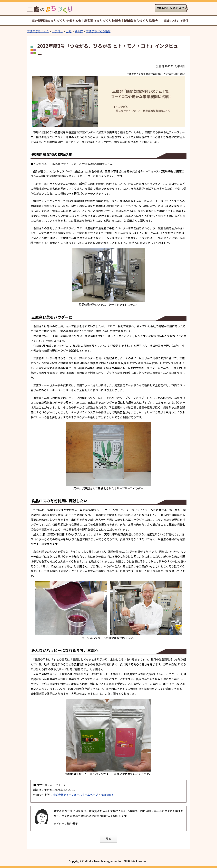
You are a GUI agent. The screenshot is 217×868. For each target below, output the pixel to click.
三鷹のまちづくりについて (171, 8)
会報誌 (79, 31)
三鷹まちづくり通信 (98, 31)
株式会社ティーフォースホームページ (75, 795)
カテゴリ (57, 31)
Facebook (107, 795)
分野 (69, 31)
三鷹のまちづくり (38, 31)
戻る (108, 839)
